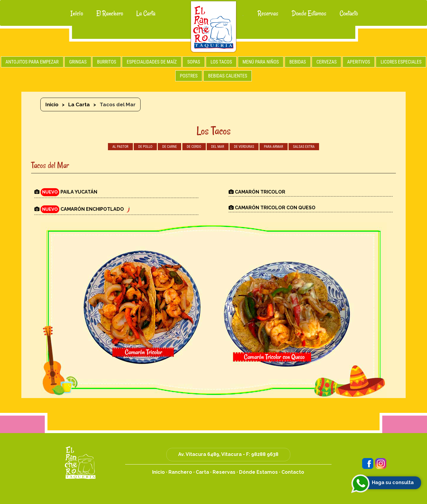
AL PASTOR (120, 147)
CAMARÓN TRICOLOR (257, 192)
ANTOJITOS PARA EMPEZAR (32, 62)
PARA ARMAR (274, 147)
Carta (202, 472)
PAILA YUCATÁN (66, 192)
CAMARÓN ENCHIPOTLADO (83, 209)
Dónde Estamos (258, 472)
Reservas (268, 13)
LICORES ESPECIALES (401, 62)
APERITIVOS (359, 62)
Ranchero (180, 472)
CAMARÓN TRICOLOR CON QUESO (272, 208)
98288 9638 (265, 454)
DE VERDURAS (244, 147)
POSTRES (189, 76)
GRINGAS (78, 62)
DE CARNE (169, 147)
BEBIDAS (298, 62)
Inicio (77, 13)
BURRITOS (107, 62)
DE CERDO (194, 147)
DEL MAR (218, 147)
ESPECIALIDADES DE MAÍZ (152, 62)
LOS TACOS (221, 62)
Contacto (349, 13)
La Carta (146, 13)
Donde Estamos (309, 13)
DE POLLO (145, 147)
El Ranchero (110, 13)
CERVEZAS (326, 62)
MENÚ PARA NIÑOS (261, 62)
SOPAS (193, 62)
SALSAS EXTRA (304, 147)
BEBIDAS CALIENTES (228, 76)
